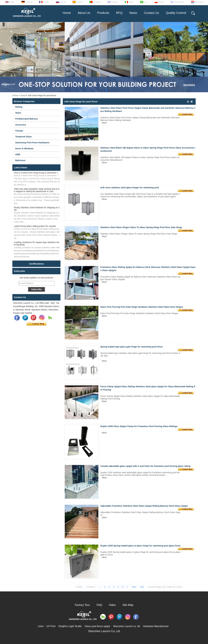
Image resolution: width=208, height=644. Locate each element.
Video (112, 605)
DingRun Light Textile (70, 626)
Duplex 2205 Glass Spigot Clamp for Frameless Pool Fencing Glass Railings (139, 426)
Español (79, 2)
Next (134, 587)
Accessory (21, 125)
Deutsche (29, 2)
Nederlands (199, 2)
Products (103, 13)
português (97, 2)
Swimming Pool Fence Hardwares (32, 143)
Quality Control (176, 13)
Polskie (161, 2)
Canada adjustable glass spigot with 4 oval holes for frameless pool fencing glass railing (145, 466)
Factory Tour (82, 605)
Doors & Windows (24, 148)
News (133, 13)
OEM (18, 154)
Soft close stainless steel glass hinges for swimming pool (130, 188)
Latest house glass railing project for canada (35, 226)
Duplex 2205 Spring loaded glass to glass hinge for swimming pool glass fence (140, 546)
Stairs (18, 113)
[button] (99, 90)
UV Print (51, 626)
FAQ (99, 605)
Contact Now (36, 324)
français (46, 2)
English (12, 2)
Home (67, 13)
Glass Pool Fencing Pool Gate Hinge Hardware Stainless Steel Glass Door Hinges (142, 307)
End (142, 587)
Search (24, 95)
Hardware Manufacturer (156, 626)
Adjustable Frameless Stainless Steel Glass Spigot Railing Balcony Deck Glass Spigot (144, 506)
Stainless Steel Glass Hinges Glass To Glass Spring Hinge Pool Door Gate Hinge (141, 227)
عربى (146, 2)
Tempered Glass (24, 137)
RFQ (119, 13)
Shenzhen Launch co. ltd (126, 626)
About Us (84, 13)
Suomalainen (179, 2)
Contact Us (151, 13)
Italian (131, 2)
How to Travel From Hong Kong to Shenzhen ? (36, 173)
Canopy (19, 131)
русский (63, 2)
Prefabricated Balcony (27, 119)
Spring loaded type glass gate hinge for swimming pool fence (131, 347)
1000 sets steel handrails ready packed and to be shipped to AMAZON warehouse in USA (37, 190)
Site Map (128, 605)
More (104, 123)
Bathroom (20, 160)
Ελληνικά (115, 2)
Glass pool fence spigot (97, 626)
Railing (19, 107)
